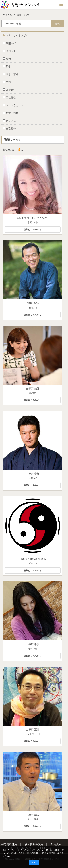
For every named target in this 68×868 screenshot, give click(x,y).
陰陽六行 (9, 43)
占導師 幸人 (33, 815)
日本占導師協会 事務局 (33, 559)
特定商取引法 (9, 844)
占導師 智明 (33, 303)
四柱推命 (9, 98)
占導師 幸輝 (33, 474)
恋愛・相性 (11, 113)
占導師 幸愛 (33, 644)
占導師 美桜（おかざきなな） (33, 218)
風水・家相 (11, 74)
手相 (7, 82)
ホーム (9, 15)
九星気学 (9, 90)
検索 (57, 24)
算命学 (8, 59)
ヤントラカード (13, 105)
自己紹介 (9, 129)
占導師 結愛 (33, 388)
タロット (9, 51)
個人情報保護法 (34, 844)
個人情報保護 (49, 853)
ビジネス (9, 121)
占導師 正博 (33, 730)
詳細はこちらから (33, 229)
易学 (7, 67)
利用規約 (56, 844)
